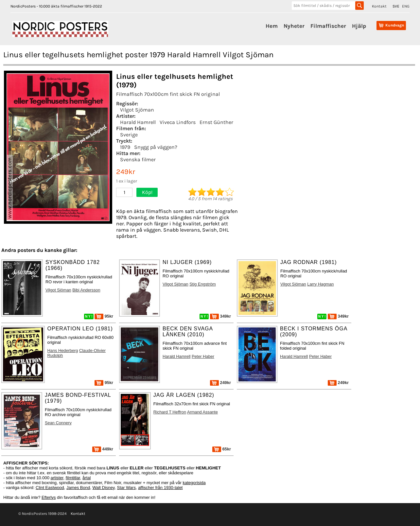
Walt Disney (103, 488)
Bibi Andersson (86, 290)
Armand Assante (202, 412)
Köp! (147, 192)
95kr (104, 316)
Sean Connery (58, 423)
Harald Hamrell (138, 122)
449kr (103, 449)
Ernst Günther (216, 122)
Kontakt (379, 6)
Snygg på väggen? (156, 147)
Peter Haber (203, 356)
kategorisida (194, 483)
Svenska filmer (138, 159)
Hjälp (359, 26)
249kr (220, 383)
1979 (125, 147)
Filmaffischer (328, 26)
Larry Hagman (320, 284)
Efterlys (49, 497)
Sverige (129, 135)
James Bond (78, 488)
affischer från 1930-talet (160, 488)
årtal (87, 478)
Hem (272, 26)
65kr (222, 449)
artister (57, 478)
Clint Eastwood (50, 488)
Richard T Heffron (170, 412)
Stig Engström (202, 284)
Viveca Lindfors (178, 122)
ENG (406, 6)
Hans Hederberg (63, 351)
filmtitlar (73, 478)
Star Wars (126, 488)
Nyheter (294, 26)
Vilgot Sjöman (137, 110)
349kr (220, 316)
